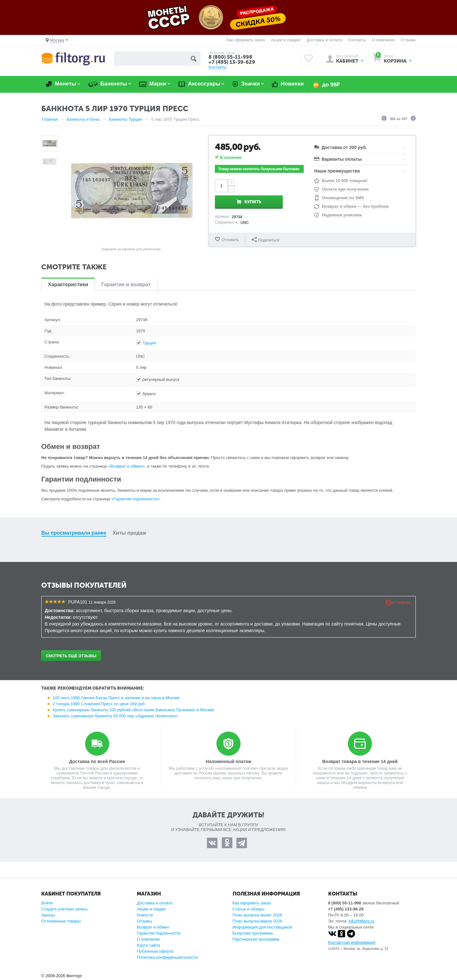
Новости (145, 915)
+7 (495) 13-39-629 (232, 62)
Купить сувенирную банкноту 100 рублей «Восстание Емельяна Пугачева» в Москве (133, 710)
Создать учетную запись (65, 909)
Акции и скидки (151, 909)
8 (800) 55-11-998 (230, 57)
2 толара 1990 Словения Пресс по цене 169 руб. (99, 704)
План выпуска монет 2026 (258, 915)
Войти (47, 903)
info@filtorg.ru (362, 921)
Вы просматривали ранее (74, 533)
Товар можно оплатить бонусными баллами (258, 169)
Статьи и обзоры (249, 909)
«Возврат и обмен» (126, 466)
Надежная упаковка (342, 215)
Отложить (230, 240)
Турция (149, 343)
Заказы (48, 915)
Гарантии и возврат (126, 284)
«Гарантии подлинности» (135, 499)
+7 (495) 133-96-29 (346, 909)
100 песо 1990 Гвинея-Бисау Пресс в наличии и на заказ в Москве (116, 698)
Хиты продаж (129, 533)
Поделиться (265, 239)
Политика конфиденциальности (167, 957)
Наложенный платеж (228, 761)
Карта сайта (148, 945)
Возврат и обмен (153, 927)
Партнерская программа (256, 939)
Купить (275, 186)
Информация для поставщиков (262, 927)
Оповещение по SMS (343, 198)
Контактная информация (352, 942)
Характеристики (68, 284)
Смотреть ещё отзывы (71, 656)
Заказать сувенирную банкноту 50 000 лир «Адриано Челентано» (115, 716)
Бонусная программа (253, 933)
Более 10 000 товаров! (345, 181)
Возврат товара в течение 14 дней (360, 761)
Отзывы (408, 40)
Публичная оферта (155, 951)
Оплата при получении (345, 189)
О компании (383, 40)
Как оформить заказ (246, 40)
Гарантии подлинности (159, 933)
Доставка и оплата (324, 40)
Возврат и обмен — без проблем (355, 206)
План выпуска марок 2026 (258, 921)
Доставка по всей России (97, 761)
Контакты (357, 40)
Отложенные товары (61, 921)
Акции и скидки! (286, 40)
